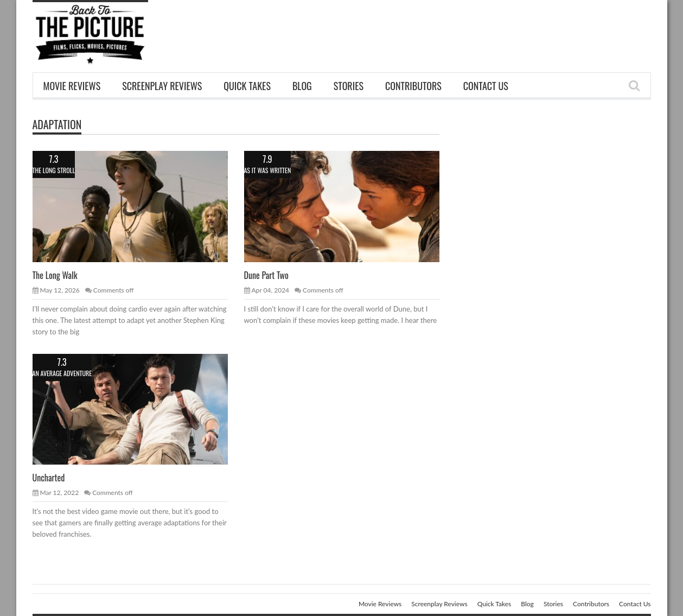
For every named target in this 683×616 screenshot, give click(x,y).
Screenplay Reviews (162, 86)
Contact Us (486, 86)
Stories (349, 86)
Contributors (413, 86)
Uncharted (49, 478)
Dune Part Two (266, 275)
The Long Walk (55, 275)
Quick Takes (247, 86)
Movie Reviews (72, 86)
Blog (302, 86)
